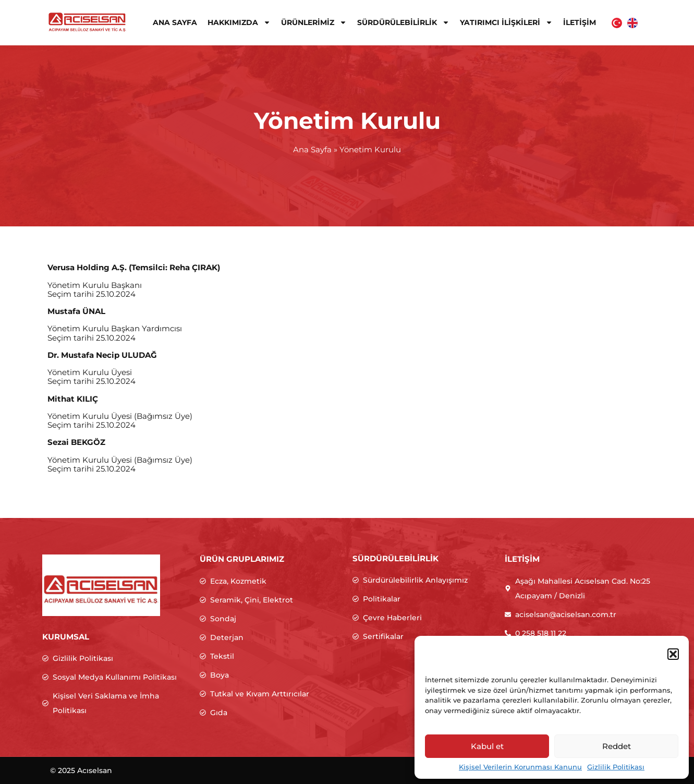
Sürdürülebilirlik (403, 22)
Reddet (617, 746)
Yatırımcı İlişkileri (506, 22)
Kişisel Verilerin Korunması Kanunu (520, 767)
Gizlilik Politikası (616, 767)
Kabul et (487, 746)
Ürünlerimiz (314, 22)
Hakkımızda (239, 22)
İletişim (580, 22)
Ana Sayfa (175, 22)
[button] (673, 654)
